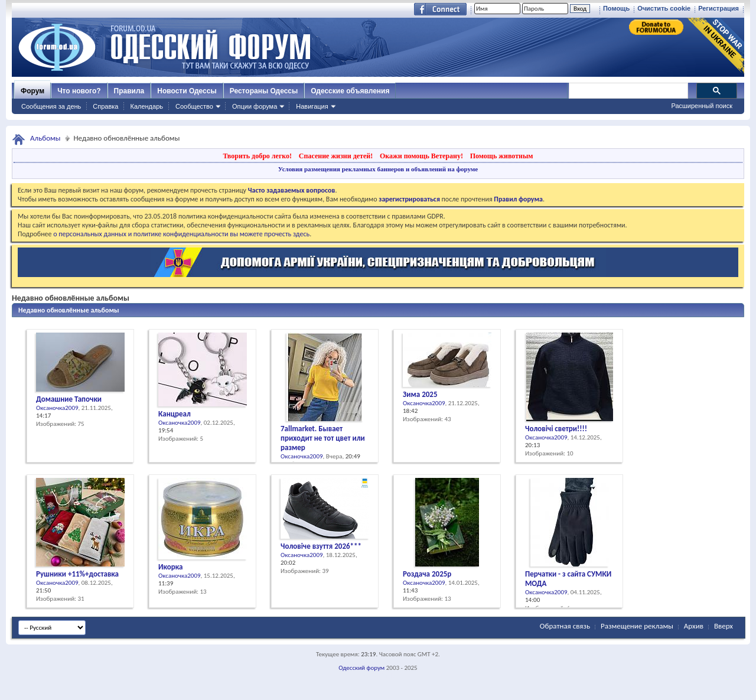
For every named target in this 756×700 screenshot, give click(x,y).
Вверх (724, 626)
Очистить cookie (664, 8)
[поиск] (628, 91)
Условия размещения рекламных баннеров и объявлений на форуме (378, 169)
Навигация (312, 106)
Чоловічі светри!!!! (556, 429)
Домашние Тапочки (69, 399)
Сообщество (194, 106)
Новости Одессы (187, 91)
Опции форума (255, 106)
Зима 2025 (420, 394)
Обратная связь (565, 626)
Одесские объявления (350, 91)
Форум (32, 91)
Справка (105, 106)
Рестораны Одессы (264, 91)
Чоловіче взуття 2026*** (321, 546)
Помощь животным (502, 156)
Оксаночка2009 (57, 408)
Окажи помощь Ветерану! (421, 156)
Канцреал (175, 414)
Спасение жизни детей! (336, 156)
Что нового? (79, 91)
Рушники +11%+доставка (77, 574)
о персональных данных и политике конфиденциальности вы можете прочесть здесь (181, 234)
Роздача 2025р (427, 574)
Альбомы (45, 138)
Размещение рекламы (637, 626)
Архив (694, 626)
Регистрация (718, 8)
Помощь (616, 8)
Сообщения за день (51, 106)
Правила (129, 91)
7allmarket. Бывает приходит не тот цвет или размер (323, 438)
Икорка (170, 567)
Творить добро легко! (257, 156)
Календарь (146, 106)
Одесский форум (361, 668)
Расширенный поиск (702, 106)
